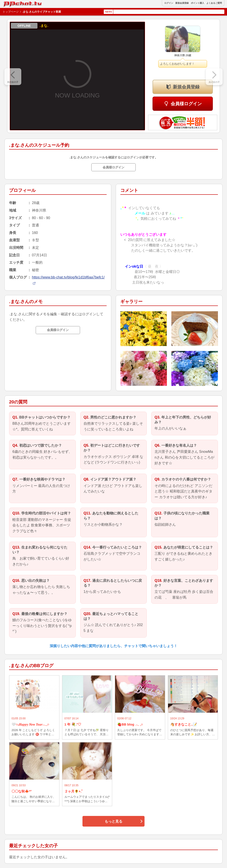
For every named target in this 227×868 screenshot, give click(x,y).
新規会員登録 (182, 3)
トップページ (11, 12)
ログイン (169, 3)
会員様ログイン (186, 104)
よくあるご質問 (214, 3)
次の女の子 (214, 82)
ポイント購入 (198, 3)
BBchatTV (13, 3)
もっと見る (113, 821)
